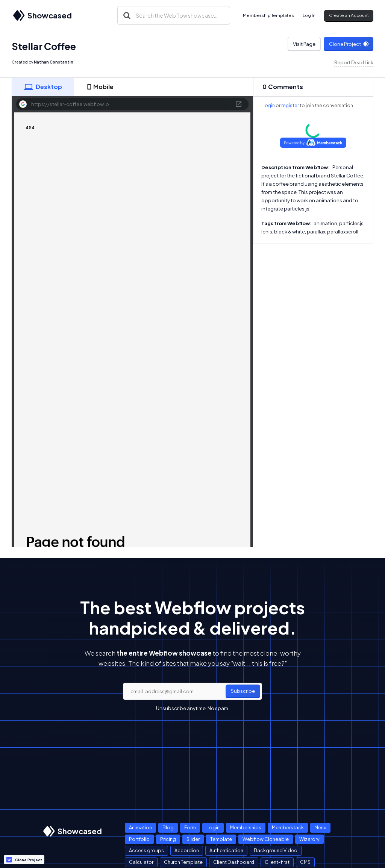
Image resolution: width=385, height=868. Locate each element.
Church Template (183, 862)
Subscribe (243, 691)
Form (190, 827)
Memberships (246, 827)
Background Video (276, 850)
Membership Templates (268, 15)
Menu (320, 827)
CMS (305, 862)
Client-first (277, 862)
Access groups (146, 850)
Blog (168, 827)
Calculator (141, 862)
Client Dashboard (234, 862)
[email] (192, 691)
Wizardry (309, 839)
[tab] (43, 87)
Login (269, 105)
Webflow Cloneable (266, 839)
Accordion (187, 850)
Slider (193, 839)
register (290, 105)
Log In (309, 15)
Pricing (168, 839)
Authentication (226, 850)
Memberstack (288, 827)
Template (221, 839)
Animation (140, 827)
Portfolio (139, 839)
